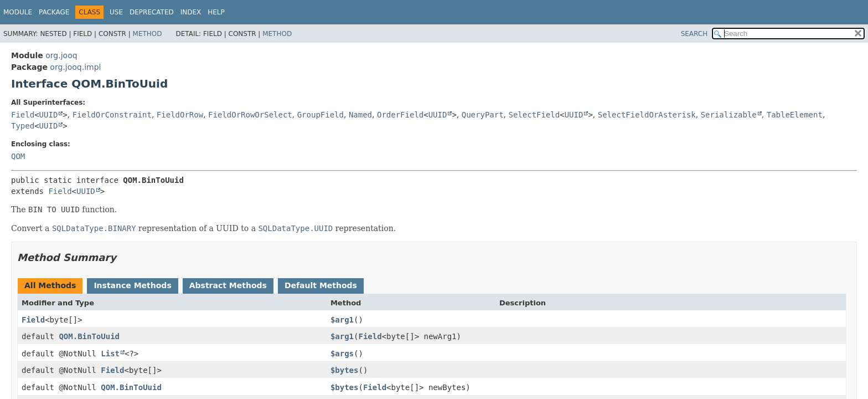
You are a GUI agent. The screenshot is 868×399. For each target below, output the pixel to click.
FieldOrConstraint (112, 115)
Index (191, 12)
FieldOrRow (180, 115)
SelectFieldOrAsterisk (647, 115)
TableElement (795, 115)
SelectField (534, 115)
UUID (49, 115)
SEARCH (694, 34)
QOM (18, 156)
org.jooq (61, 55)
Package (54, 12)
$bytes (345, 370)
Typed (23, 126)
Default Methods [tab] (321, 285)
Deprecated (152, 12)
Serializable (729, 115)
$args (342, 354)
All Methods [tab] (50, 285)
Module (18, 12)
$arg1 (342, 320)
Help (216, 12)
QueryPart (483, 115)
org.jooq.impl (75, 67)
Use (116, 12)
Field (23, 115)
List (110, 354)
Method (148, 34)
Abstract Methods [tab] (228, 285)
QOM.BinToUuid (89, 336)
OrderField (400, 115)
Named (360, 115)
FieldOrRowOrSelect (250, 115)
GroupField (321, 115)
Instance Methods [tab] (132, 285)
